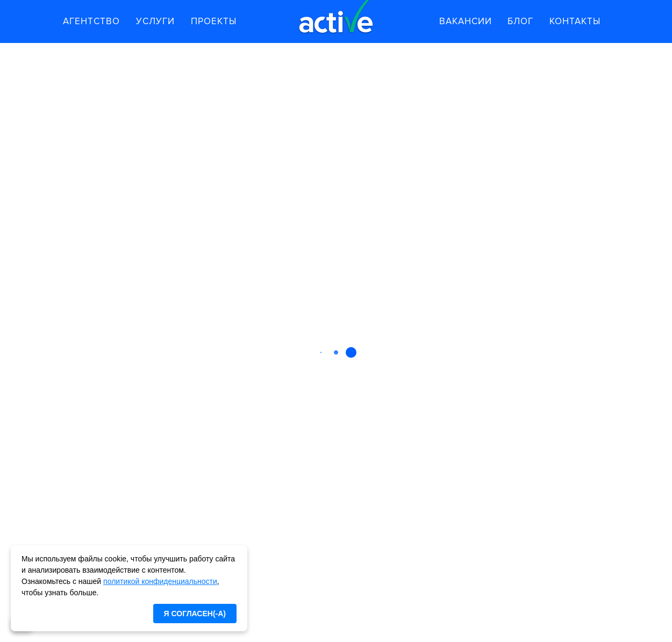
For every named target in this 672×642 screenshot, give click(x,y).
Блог (520, 21)
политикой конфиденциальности (160, 581)
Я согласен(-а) (195, 614)
